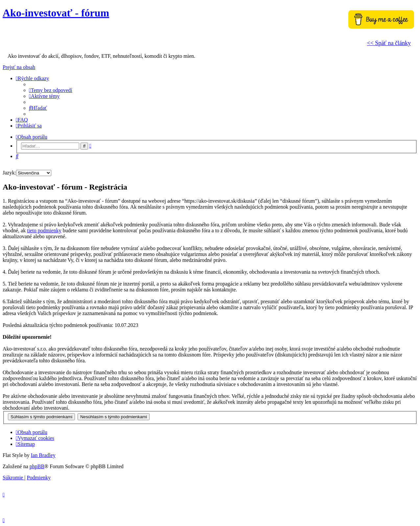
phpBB (37, 466)
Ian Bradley (43, 455)
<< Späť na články (389, 43)
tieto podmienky (44, 230)
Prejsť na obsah (19, 67)
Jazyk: (9, 173)
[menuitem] (51, 90)
